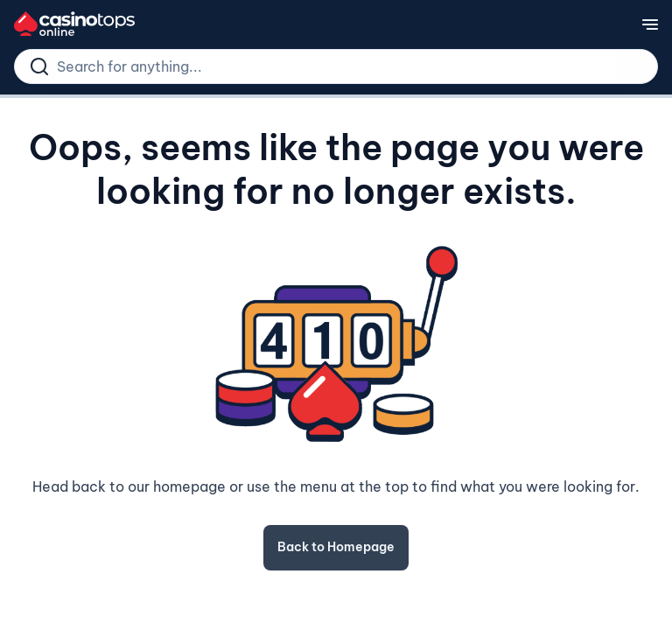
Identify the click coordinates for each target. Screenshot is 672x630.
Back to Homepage (336, 547)
